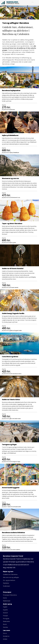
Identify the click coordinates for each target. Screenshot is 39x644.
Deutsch (5, 613)
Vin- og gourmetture (9, 580)
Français (5, 616)
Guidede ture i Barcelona (10, 574)
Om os (5, 633)
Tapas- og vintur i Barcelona (12, 223)
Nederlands (6, 621)
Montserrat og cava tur (10, 178)
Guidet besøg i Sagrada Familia (13, 313)
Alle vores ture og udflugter (11, 577)
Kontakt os (6, 636)
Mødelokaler (7, 601)
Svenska (5, 627)
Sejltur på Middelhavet (10, 135)
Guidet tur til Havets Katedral (13, 268)
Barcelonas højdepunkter (11, 90)
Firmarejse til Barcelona (10, 595)
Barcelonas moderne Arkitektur (13, 532)
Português (6, 619)
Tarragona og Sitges (9, 444)
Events (5, 598)
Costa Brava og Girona (10, 357)
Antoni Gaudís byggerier (11, 488)
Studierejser (7, 586)
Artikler (5, 639)
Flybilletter (6, 583)
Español (5, 610)
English (5, 607)
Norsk (5, 624)
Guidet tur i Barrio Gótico (11, 399)
